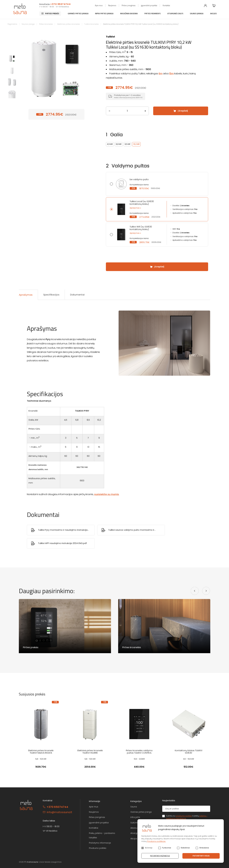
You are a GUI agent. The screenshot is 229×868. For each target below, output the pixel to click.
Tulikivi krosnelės (91, 24)
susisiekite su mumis (107, 494)
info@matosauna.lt (59, 812)
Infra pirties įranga (104, 14)
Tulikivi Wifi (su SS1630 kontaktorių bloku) (141, 228)
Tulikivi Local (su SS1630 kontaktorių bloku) (142, 203)
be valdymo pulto (139, 179)
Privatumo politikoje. (156, 841)
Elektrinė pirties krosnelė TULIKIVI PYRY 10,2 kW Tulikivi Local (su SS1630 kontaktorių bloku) (141, 24)
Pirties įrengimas (129, 5)
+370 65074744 (61, 4)
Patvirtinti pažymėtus (160, 856)
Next (91, 67)
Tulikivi (110, 37)
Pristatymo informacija (100, 843)
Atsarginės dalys (175, 14)
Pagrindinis (12, 24)
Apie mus (99, 5)
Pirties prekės (52, 14)
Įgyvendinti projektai (149, 5)
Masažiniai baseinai (129, 14)
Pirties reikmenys (153, 14)
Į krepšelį (183, 111)
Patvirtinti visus (201, 856)
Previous (22, 67)
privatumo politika (184, 816)
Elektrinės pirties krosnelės (69, 24)
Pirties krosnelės (46, 24)
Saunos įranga (197, 14)
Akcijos (213, 14)
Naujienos (112, 5)
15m (171, 74)
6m (161, 74)
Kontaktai (166, 5)
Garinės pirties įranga (78, 14)
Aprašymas (135, 208)
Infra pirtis (135, 817)
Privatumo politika (98, 848)
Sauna (134, 807)
